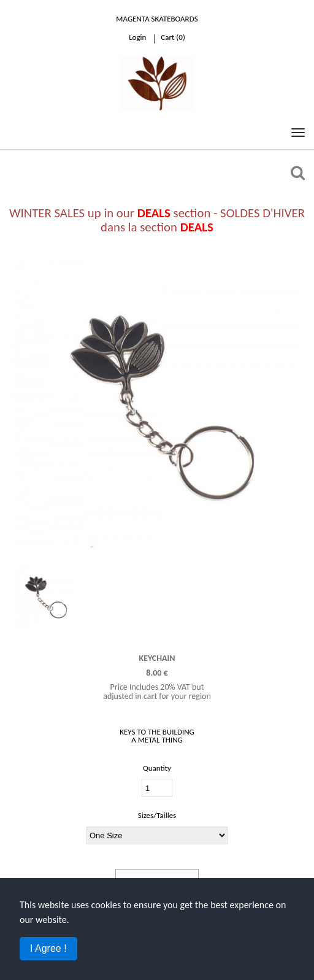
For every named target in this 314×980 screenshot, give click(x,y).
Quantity (157, 768)
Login (137, 37)
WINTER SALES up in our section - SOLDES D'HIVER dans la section (157, 220)
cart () (173, 37)
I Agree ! (48, 948)
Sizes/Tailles (157, 815)
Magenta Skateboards (157, 19)
